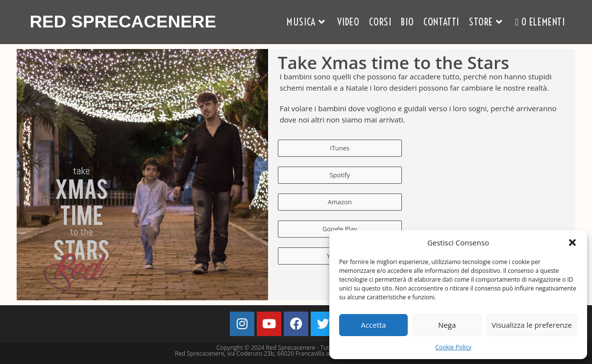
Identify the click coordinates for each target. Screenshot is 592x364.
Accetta (373, 325)
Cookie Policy (453, 347)
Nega (447, 325)
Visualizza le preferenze (532, 325)
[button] (572, 243)
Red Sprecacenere (124, 22)
